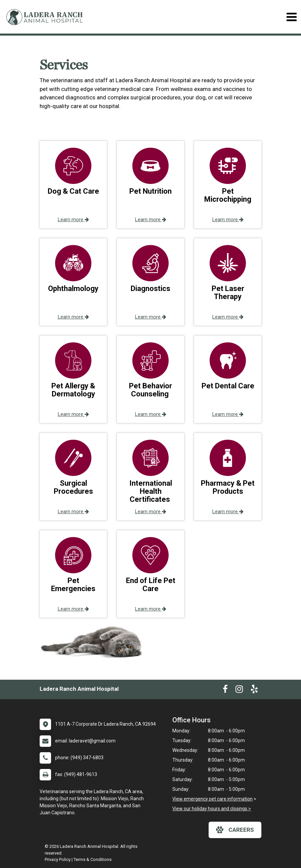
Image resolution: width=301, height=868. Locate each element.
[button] (73, 185)
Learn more (73, 220)
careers (235, 830)
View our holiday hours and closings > (212, 809)
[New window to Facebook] (225, 690)
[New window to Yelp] (254, 690)
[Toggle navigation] (291, 17)
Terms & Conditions (93, 859)
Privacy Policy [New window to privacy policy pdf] (58, 859)
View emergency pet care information (212, 799)
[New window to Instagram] (239, 690)
